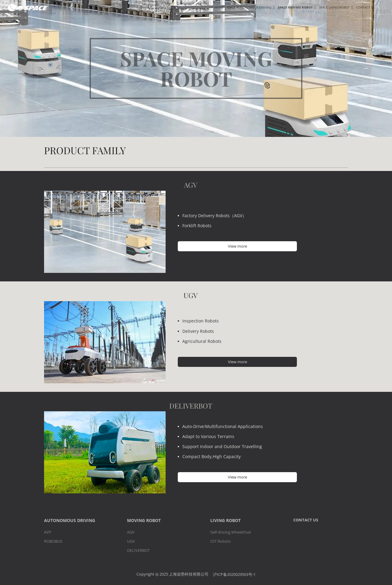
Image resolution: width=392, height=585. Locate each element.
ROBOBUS (53, 541)
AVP (48, 532)
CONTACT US (306, 520)
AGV (131, 532)
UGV (131, 541)
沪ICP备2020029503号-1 (234, 575)
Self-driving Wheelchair (231, 532)
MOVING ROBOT (144, 520)
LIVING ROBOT (225, 520)
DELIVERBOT (138, 550)
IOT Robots (220, 541)
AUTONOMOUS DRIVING (70, 520)
